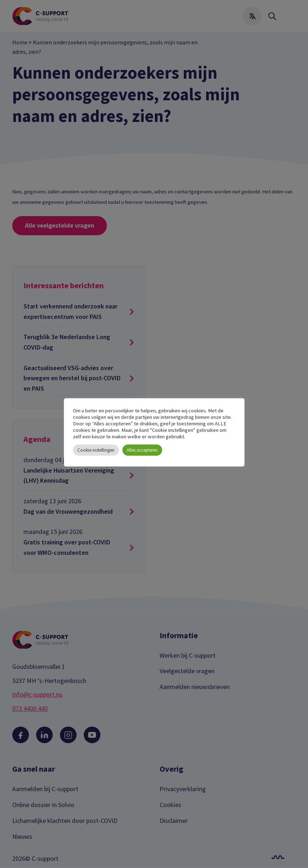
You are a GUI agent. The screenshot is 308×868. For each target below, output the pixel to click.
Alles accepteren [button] (142, 450)
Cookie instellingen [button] (96, 450)
